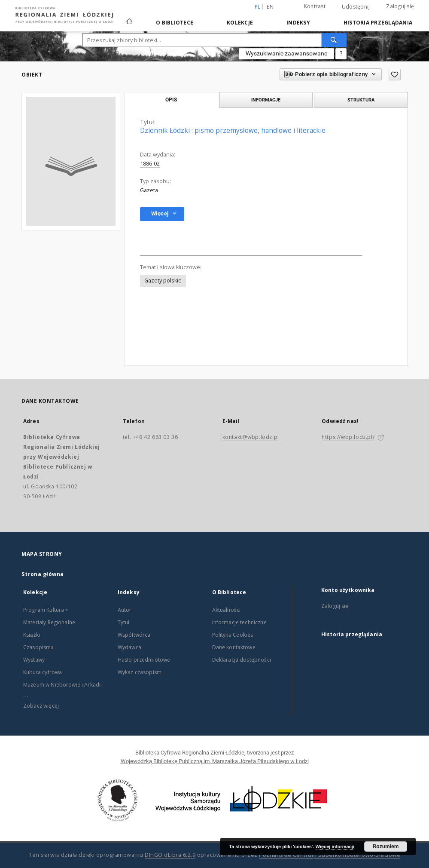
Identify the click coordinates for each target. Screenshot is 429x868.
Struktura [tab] (361, 100)
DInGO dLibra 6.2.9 (170, 855)
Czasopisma (39, 647)
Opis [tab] (171, 100)
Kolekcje (240, 23)
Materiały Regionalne (49, 622)
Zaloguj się (400, 6)
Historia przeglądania (378, 23)
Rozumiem (386, 847)
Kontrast (315, 6)
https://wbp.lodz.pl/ (348, 437)
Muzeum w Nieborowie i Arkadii (62, 685)
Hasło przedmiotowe (144, 660)
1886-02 (150, 164)
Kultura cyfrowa (43, 672)
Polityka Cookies (233, 635)
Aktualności (227, 610)
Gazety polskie (163, 281)
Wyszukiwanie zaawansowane (286, 53)
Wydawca (129, 647)
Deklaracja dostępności (242, 660)
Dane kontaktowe (234, 647)
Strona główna (43, 574)
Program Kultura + (46, 610)
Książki (32, 635)
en (270, 7)
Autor (125, 610)
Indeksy (298, 23)
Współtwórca (134, 635)
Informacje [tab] (266, 100)
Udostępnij (356, 7)
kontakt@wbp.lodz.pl (251, 437)
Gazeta (149, 190)
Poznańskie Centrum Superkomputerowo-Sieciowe (330, 855)
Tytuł (124, 622)
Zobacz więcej (41, 706)
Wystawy (34, 660)
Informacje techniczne (239, 622)
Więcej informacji (335, 847)
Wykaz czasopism (140, 672)
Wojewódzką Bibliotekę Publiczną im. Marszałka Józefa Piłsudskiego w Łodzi (215, 761)
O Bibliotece (175, 23)
